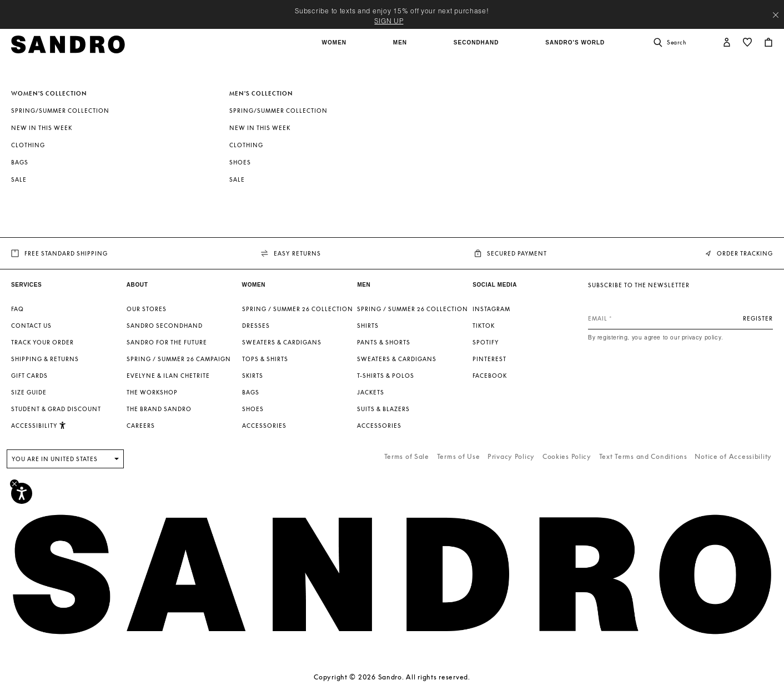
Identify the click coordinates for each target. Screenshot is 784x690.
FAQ (17, 309)
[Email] (680, 318)
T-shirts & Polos (386, 376)
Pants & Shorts (384, 342)
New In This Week (42, 128)
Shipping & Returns (45, 359)
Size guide (29, 392)
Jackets (371, 392)
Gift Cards (29, 376)
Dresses (256, 326)
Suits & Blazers (383, 409)
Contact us (31, 326)
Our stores (147, 309)
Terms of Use (459, 456)
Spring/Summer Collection (60, 111)
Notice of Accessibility (733, 456)
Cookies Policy (567, 456)
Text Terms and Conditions (643, 456)
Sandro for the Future (167, 342)
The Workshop (152, 392)
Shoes (240, 162)
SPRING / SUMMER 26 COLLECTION (298, 309)
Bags (20, 162)
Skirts (253, 376)
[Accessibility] (22, 493)
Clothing (28, 145)
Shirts (368, 326)
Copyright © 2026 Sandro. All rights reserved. (392, 677)
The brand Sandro (159, 409)
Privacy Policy (511, 456)
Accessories (264, 426)
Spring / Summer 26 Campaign (179, 359)
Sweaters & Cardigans (282, 342)
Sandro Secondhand (165, 326)
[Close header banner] (776, 15)
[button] (335, 48)
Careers (141, 426)
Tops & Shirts (265, 359)
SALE (19, 179)
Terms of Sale (407, 456)
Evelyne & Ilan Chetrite (168, 376)
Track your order (42, 342)
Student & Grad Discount (56, 409)
